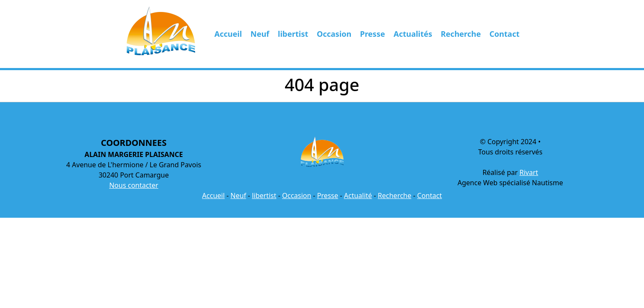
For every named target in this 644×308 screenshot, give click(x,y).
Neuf (260, 34)
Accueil (228, 34)
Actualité (358, 195)
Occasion (334, 34)
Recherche (461, 34)
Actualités (413, 34)
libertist (293, 34)
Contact (505, 34)
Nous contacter (134, 185)
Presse (372, 34)
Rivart (529, 172)
